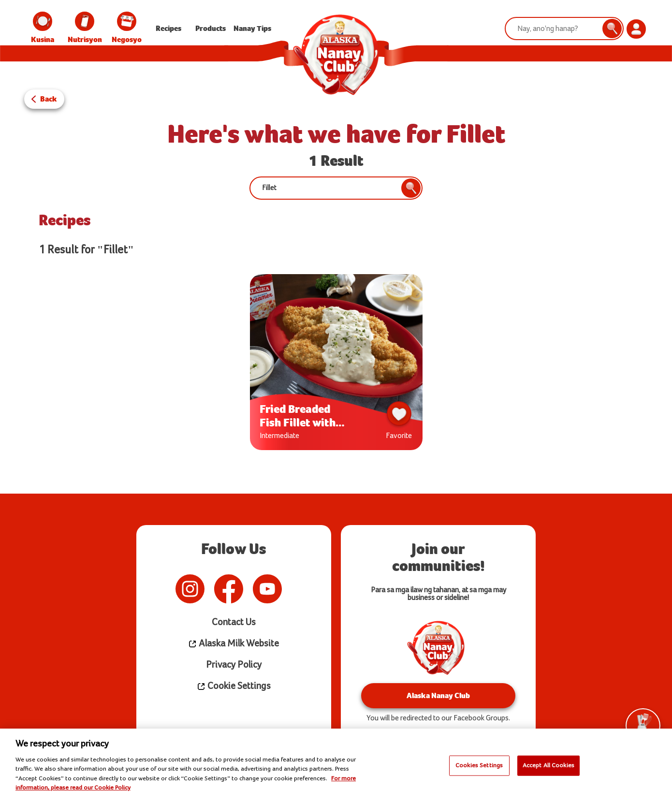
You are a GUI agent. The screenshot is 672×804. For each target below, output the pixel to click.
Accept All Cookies (548, 765)
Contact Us (234, 622)
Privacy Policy (234, 665)
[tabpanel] (336, 365)
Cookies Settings (479, 765)
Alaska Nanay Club (438, 695)
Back (49, 99)
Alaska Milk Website (234, 644)
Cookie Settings (234, 686)
